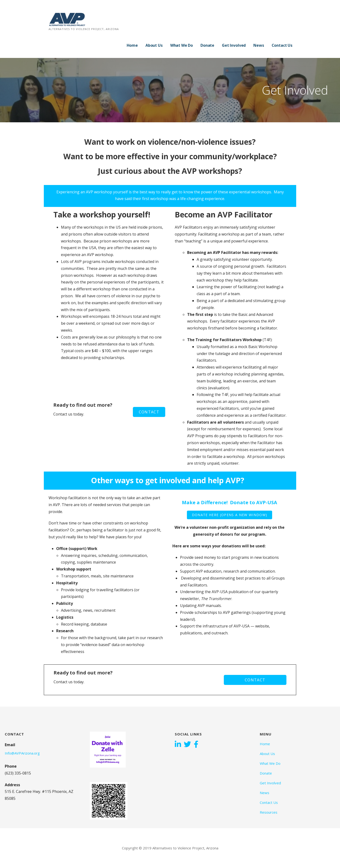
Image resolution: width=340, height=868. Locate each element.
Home (132, 45)
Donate (207, 45)
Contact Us (282, 45)
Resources (269, 812)
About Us (154, 45)
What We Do (182, 45)
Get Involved (234, 45)
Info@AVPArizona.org (22, 753)
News (259, 45)
